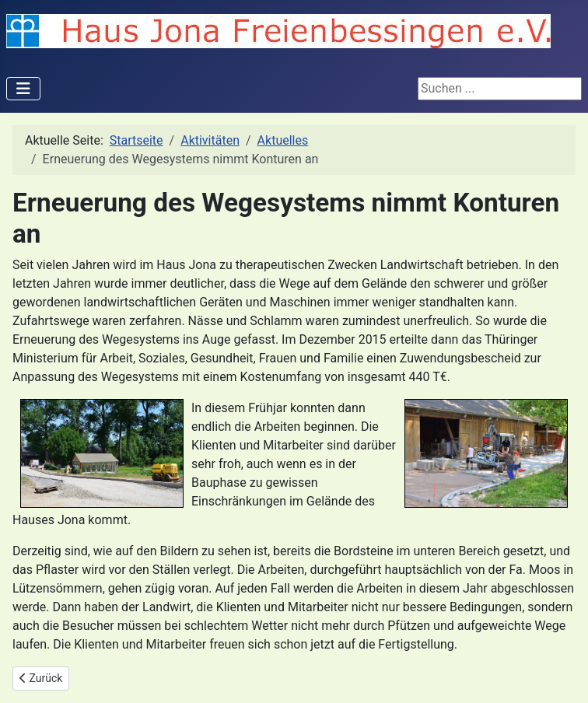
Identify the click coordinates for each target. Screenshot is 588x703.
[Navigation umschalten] (23, 89)
